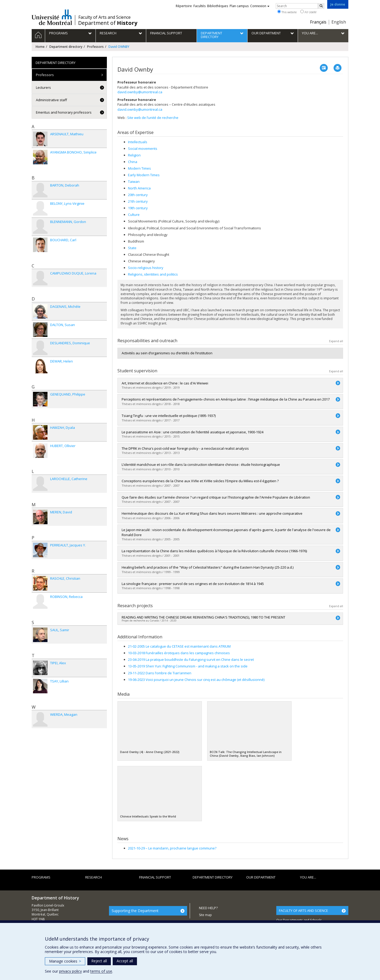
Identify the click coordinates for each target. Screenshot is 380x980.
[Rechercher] (321, 6)
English (339, 22)
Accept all (125, 961)
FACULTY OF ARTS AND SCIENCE (303, 911)
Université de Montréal (52, 17)
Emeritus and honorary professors (64, 112)
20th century (138, 195)
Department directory (66, 47)
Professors (95, 47)
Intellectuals (138, 142)
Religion (134, 155)
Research (94, 877)
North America (139, 188)
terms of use (101, 971)
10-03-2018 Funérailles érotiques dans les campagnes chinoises (179, 653)
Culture (134, 215)
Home (40, 47)
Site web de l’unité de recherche (153, 118)
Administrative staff (51, 100)
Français (318, 22)
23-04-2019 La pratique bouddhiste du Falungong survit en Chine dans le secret (191, 659)
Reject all (99, 961)
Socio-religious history (146, 268)
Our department (261, 877)
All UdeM (308, 12)
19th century (138, 208)
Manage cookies (65, 961)
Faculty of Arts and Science (104, 17)
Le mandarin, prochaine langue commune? (172, 848)
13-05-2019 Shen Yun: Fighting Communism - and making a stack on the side (188, 666)
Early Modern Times (144, 175)
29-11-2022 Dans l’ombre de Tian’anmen (160, 673)
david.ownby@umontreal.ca (140, 92)
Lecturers (43, 87)
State (132, 248)
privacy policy (70, 971)
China (133, 162)
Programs (41, 877)
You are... (308, 877)
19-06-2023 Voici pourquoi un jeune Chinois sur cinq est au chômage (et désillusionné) (196, 680)
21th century (138, 201)
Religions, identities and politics (153, 274)
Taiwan (134, 182)
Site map (205, 915)
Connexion (260, 6)
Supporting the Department (135, 911)
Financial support (155, 877)
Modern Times (139, 168)
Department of (108, 23)
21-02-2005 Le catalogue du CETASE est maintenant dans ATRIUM (179, 646)
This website (287, 12)
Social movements (143, 148)
